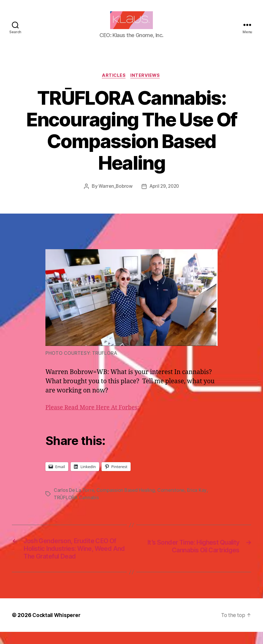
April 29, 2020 (165, 196)
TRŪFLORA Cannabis (77, 507)
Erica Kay (199, 500)
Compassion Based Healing (127, 500)
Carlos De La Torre (74, 500)
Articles (114, 85)
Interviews (146, 85)
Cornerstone (173, 500)
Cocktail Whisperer (57, 627)
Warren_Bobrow (114, 196)
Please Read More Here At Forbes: (95, 417)
